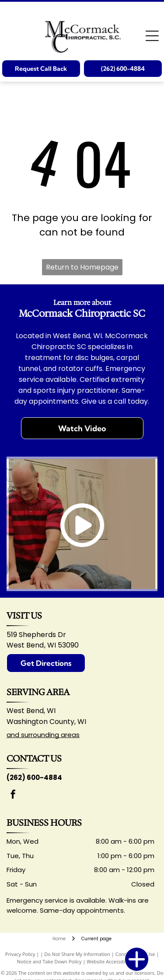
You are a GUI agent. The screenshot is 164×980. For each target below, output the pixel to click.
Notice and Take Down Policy (49, 961)
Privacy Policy (20, 954)
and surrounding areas (43, 735)
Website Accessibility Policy (117, 961)
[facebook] (13, 795)
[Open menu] (152, 36)
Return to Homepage (82, 267)
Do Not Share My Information (77, 954)
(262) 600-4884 (34, 777)
